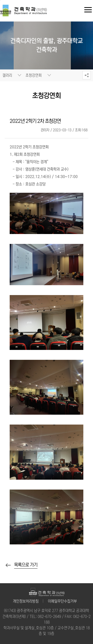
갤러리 (7, 75)
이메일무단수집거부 (62, 601)
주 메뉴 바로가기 (0, 0)
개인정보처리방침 (26, 601)
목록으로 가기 (26, 565)
